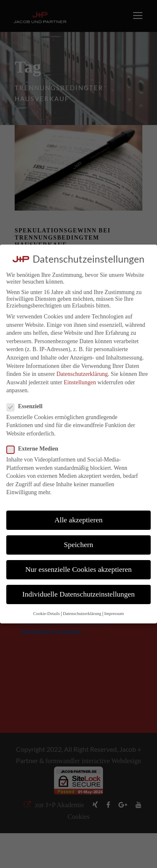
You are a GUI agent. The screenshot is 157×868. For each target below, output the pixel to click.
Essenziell (28, 407)
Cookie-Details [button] (46, 614)
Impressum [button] (114, 614)
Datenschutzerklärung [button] (82, 614)
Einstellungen (80, 382)
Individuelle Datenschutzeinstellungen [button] (78, 594)
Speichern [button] (79, 545)
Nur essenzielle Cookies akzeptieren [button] (78, 569)
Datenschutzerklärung (82, 374)
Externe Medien (36, 449)
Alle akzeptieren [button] (78, 520)
